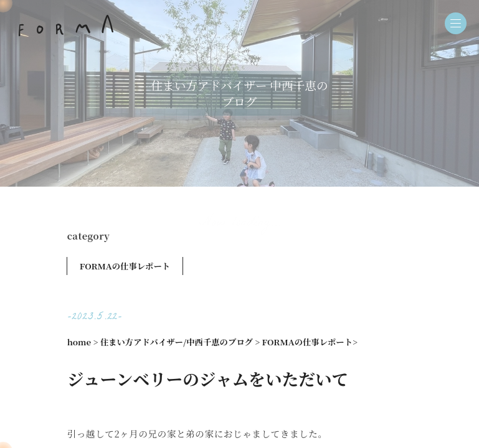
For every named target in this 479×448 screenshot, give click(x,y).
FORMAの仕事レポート (125, 266)
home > (83, 342)
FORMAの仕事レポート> (310, 342)
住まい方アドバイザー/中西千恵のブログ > (180, 342)
